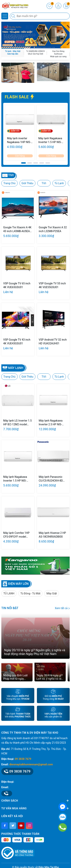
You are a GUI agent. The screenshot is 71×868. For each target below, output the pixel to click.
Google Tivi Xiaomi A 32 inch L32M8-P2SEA (53, 229)
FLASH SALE (20, 97)
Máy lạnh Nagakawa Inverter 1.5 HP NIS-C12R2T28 (50, 140)
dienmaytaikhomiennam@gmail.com (31, 764)
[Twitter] (13, 826)
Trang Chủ (9, 183)
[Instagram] (29, 826)
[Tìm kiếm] (14, 16)
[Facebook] (5, 826)
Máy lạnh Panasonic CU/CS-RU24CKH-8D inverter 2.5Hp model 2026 (51, 479)
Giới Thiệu (27, 183)
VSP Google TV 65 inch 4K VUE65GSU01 (17, 285)
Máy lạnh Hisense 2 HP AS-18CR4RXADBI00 (52, 535)
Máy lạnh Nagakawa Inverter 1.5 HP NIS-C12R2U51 (15, 479)
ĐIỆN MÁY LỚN (18, 584)
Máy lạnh (16, 368)
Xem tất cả (62, 608)
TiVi (44, 183)
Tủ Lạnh (59, 183)
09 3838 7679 (23, 759)
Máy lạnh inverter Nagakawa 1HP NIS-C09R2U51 (19, 140)
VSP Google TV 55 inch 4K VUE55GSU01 (52, 285)
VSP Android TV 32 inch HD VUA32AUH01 (53, 342)
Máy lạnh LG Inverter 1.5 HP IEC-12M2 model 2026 (17, 423)
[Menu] (5, 16)
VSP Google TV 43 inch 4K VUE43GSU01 (17, 342)
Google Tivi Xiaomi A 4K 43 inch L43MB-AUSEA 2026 (17, 229)
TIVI (11, 175)
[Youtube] (21, 826)
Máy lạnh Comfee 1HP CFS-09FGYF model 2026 (16, 535)
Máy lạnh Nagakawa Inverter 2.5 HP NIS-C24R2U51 (51, 423)
